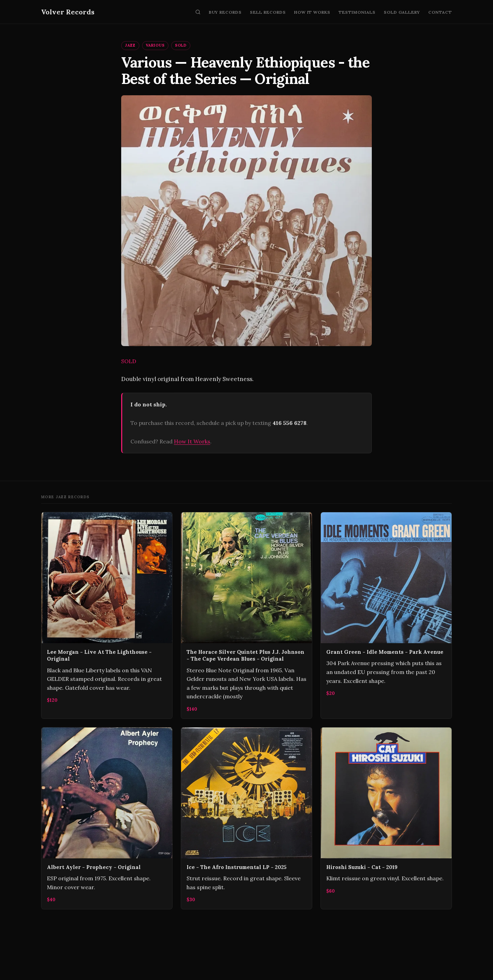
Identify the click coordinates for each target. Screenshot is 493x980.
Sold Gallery (402, 12)
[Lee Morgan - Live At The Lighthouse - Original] (107, 615)
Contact (440, 12)
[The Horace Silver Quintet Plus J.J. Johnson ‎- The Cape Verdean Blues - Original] (246, 615)
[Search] (198, 12)
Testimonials (357, 12)
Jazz (130, 45)
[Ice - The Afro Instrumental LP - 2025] (246, 818)
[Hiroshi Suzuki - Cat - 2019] (386, 818)
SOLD (181, 45)
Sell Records (268, 12)
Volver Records (68, 12)
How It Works (312, 12)
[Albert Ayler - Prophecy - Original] (107, 818)
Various (155, 45)
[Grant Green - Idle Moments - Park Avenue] (386, 615)
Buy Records (225, 12)
